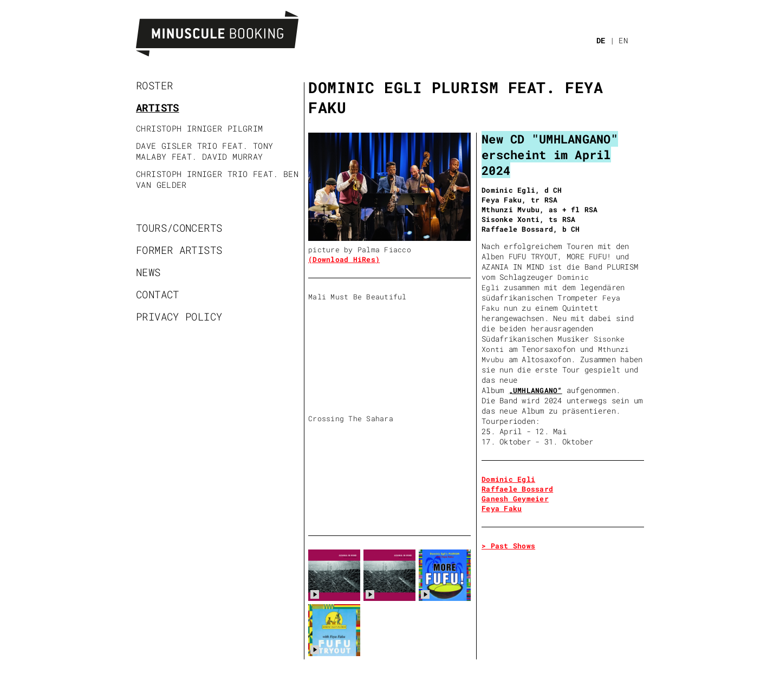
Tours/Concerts (179, 228)
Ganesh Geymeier (515, 499)
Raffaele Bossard (517, 489)
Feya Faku (502, 508)
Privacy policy (179, 316)
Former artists (179, 250)
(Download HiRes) (344, 259)
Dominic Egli (508, 479)
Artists (158, 107)
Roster (154, 85)
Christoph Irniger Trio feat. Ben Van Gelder (217, 179)
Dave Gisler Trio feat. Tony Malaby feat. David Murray (204, 151)
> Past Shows (508, 546)
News (148, 272)
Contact (158, 294)
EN (623, 40)
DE (601, 40)
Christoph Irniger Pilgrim (200, 128)
